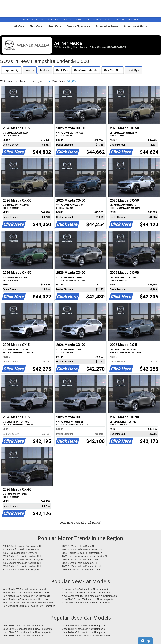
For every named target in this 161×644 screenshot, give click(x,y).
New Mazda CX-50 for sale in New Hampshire (86, 589)
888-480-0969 (117, 47)
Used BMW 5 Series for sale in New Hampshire (27, 632)
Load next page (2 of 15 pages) (80, 523)
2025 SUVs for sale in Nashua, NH (80, 560)
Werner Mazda (86, 70)
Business (57, 20)
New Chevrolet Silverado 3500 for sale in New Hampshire (86, 603)
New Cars (36, 26)
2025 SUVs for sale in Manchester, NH (23, 560)
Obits (88, 20)
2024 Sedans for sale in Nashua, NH (22, 566)
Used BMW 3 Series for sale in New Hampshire (27, 629)
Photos (97, 20)
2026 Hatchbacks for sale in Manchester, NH (85, 556)
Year (30, 70)
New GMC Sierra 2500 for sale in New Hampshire (28, 603)
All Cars (19, 26)
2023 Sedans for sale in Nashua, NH (81, 570)
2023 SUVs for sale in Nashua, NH (21, 570)
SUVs (62, 70)
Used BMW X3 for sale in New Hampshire (24, 626)
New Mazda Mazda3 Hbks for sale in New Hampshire (90, 596)
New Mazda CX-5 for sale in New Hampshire (26, 589)
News (35, 20)
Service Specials (78, 26)
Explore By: (11, 70)
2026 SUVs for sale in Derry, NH (79, 546)
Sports (68, 20)
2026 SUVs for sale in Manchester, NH (82, 549)
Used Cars (55, 26)
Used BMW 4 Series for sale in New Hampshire (87, 636)
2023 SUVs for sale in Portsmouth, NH (82, 566)
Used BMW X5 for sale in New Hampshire (84, 626)
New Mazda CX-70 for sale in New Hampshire (26, 596)
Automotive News (107, 26)
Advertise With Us (135, 26)
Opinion (78, 20)
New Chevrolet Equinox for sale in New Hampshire (29, 606)
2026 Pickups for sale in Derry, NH (20, 553)
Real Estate (118, 20)
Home (26, 20)
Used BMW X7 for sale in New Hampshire (84, 632)
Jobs (106, 20)
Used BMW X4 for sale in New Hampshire (24, 636)
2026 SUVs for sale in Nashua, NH (21, 549)
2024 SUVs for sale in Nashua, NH (80, 563)
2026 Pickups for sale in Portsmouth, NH (83, 553)
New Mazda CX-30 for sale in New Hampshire (86, 593)
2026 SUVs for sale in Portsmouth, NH (23, 546)
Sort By (134, 70)
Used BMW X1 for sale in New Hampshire (84, 629)
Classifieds (132, 20)
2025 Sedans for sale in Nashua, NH (22, 563)
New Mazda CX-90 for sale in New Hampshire (26, 593)
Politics (45, 20)
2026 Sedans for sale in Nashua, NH (22, 556)
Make (45, 70)
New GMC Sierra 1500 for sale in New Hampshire (88, 599)
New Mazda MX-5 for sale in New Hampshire (26, 599)
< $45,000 (113, 70)
